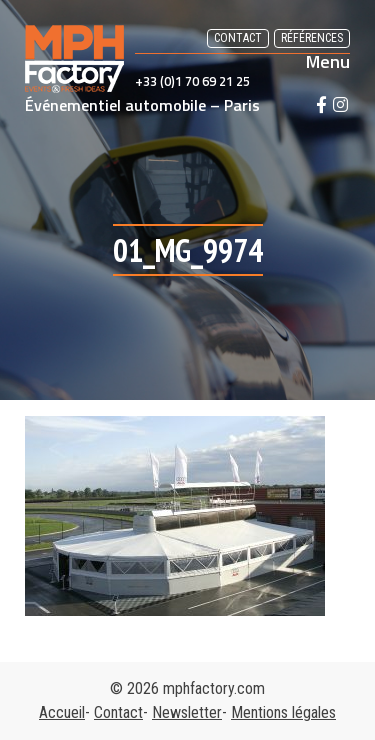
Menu (328, 62)
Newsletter (187, 712)
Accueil (62, 712)
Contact (238, 38)
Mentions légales (283, 712)
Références (312, 38)
